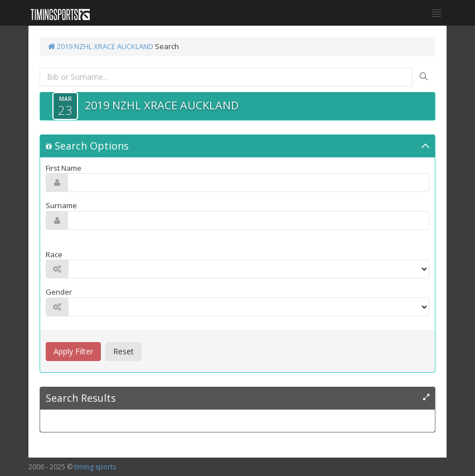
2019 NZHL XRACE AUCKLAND (101, 46)
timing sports (95, 467)
